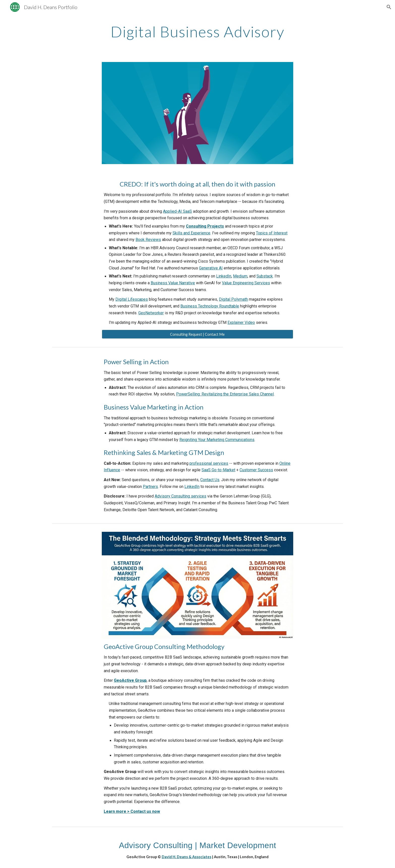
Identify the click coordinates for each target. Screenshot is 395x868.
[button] (389, 7)
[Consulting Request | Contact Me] (197, 334)
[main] (197, 32)
